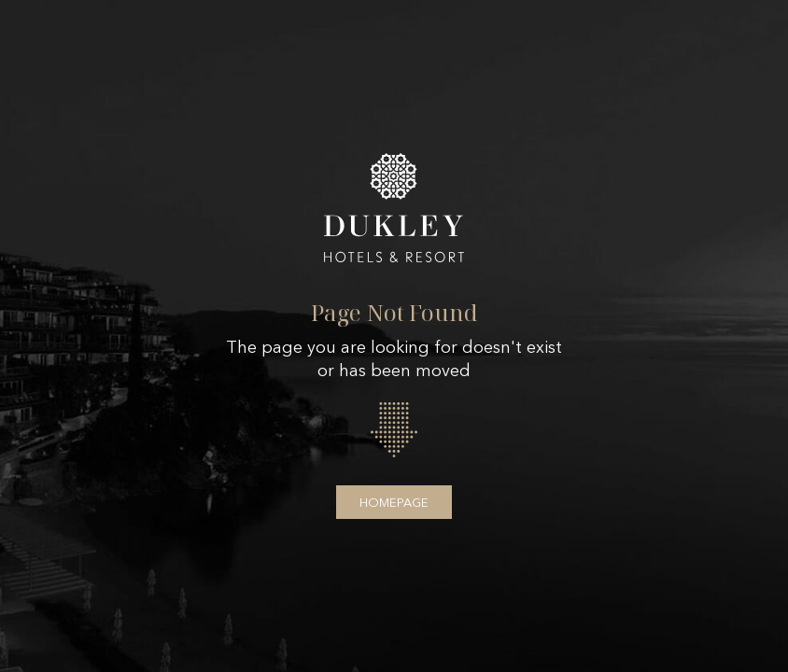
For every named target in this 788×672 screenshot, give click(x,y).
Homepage (394, 502)
